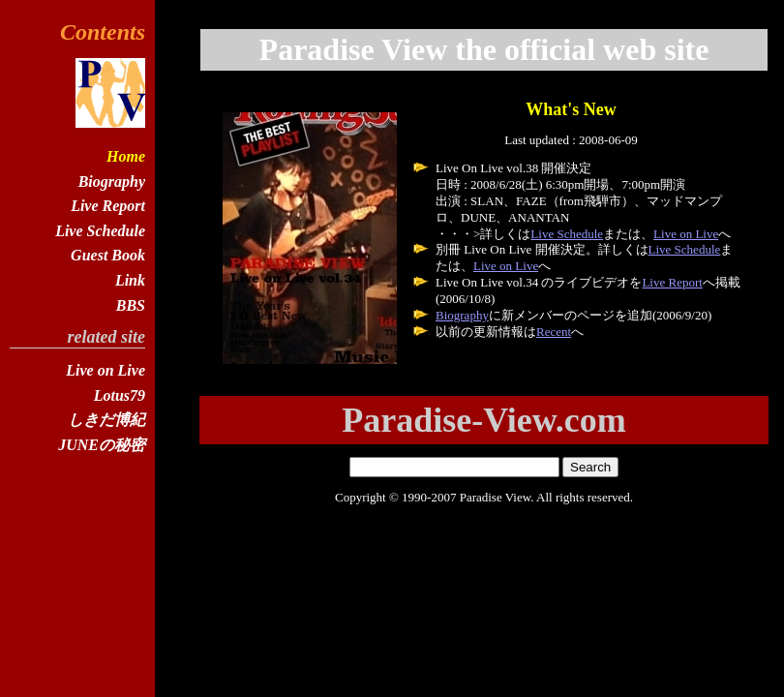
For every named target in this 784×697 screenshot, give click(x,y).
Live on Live (686, 234)
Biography (462, 315)
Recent (554, 332)
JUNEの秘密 (102, 445)
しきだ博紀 (106, 420)
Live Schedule (567, 234)
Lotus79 (120, 395)
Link (130, 280)
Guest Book (108, 255)
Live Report (672, 282)
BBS (131, 305)
